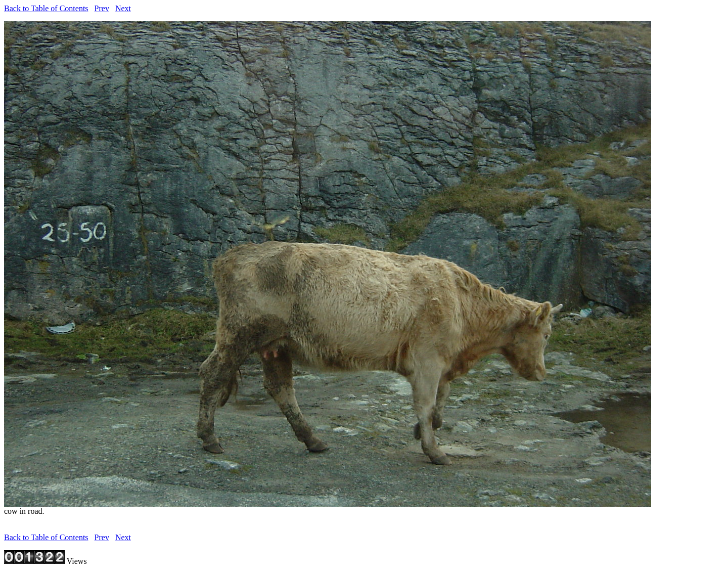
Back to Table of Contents (46, 8)
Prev (102, 8)
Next (123, 8)
